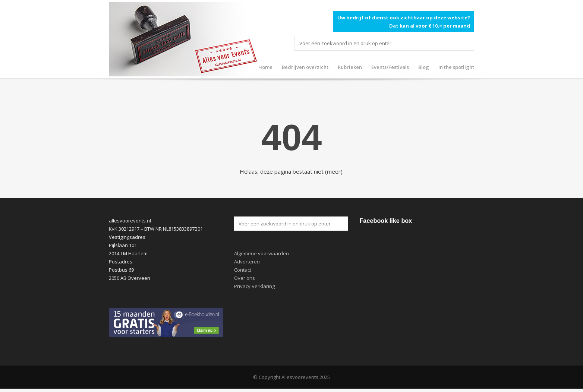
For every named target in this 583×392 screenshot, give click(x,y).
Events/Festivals (390, 67)
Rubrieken (350, 67)
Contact (243, 270)
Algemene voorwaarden (261, 253)
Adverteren (247, 262)
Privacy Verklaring (254, 286)
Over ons (245, 278)
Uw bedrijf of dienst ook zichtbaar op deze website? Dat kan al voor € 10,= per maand (404, 22)
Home (265, 67)
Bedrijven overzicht (305, 67)
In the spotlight (456, 67)
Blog (424, 67)
